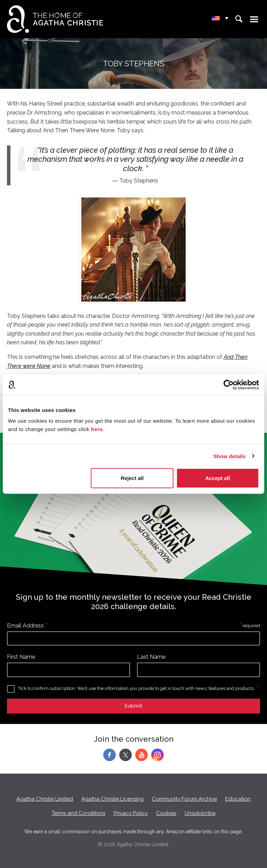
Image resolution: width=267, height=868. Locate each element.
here (97, 429)
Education (238, 799)
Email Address (25, 626)
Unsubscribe (200, 813)
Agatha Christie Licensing (112, 799)
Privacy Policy (131, 813)
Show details (230, 456)
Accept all (217, 478)
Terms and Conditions (79, 813)
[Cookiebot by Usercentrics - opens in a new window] (229, 385)
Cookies (166, 813)
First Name (21, 657)
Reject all (132, 478)
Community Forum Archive (184, 799)
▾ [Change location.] (227, 19)
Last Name (151, 657)
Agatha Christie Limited (45, 799)
